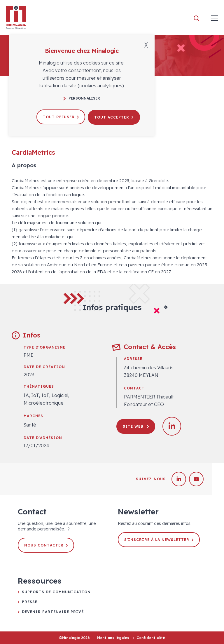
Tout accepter (114, 117)
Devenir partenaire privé (53, 612)
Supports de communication (56, 592)
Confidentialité (151, 638)
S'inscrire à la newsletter (159, 540)
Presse (30, 602)
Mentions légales (113, 638)
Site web (136, 426)
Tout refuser (61, 117)
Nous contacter (46, 545)
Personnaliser (82, 98)
